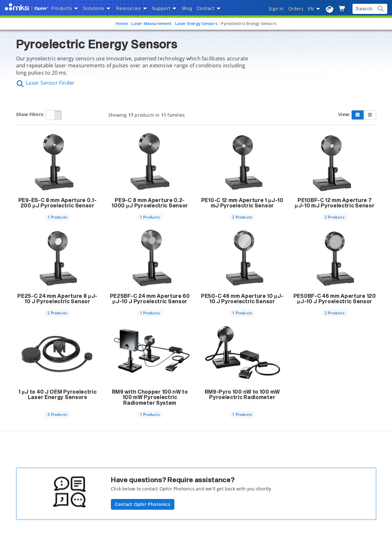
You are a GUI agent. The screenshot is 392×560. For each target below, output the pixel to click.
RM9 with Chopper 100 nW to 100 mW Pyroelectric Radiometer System (150, 398)
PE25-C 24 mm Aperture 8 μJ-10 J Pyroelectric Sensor (57, 299)
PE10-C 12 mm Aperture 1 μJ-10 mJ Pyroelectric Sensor (242, 203)
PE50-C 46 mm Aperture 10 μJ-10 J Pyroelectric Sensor (242, 299)
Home (122, 23)
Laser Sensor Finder (45, 83)
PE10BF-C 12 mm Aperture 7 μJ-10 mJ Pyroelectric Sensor (335, 203)
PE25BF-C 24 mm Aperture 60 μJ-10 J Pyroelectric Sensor (150, 299)
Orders (296, 9)
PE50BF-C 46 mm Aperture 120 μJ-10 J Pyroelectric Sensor (335, 299)
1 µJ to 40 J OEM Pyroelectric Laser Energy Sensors (57, 395)
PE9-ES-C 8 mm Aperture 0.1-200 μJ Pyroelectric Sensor (57, 203)
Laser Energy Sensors (196, 23)
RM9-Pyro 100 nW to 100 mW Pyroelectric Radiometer (242, 395)
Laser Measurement (151, 23)
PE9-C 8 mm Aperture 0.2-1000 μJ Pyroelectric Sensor (150, 203)
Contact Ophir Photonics (143, 504)
